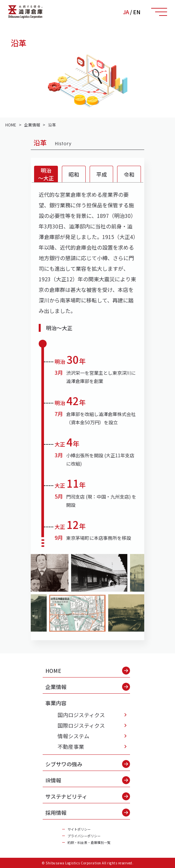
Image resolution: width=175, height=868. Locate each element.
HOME (88, 671)
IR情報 (88, 780)
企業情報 (88, 687)
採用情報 (88, 813)
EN (137, 12)
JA (126, 12)
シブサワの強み (88, 764)
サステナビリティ (88, 796)
